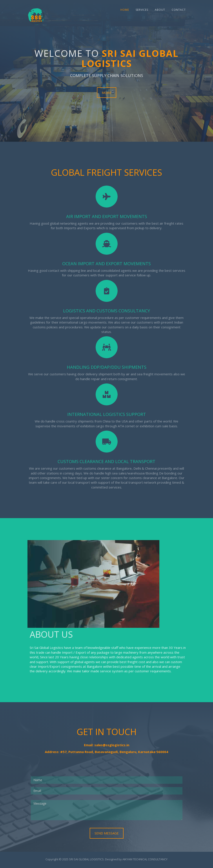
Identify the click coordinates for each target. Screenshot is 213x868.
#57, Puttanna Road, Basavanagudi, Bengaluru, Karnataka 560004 (114, 752)
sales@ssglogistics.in (112, 745)
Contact (179, 10)
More (107, 93)
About (160, 10)
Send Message (107, 833)
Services (142, 10)
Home (125, 10)
